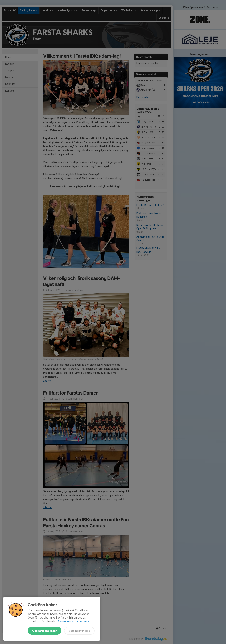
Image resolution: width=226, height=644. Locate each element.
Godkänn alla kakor (45, 631)
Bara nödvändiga (79, 631)
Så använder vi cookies (73, 621)
